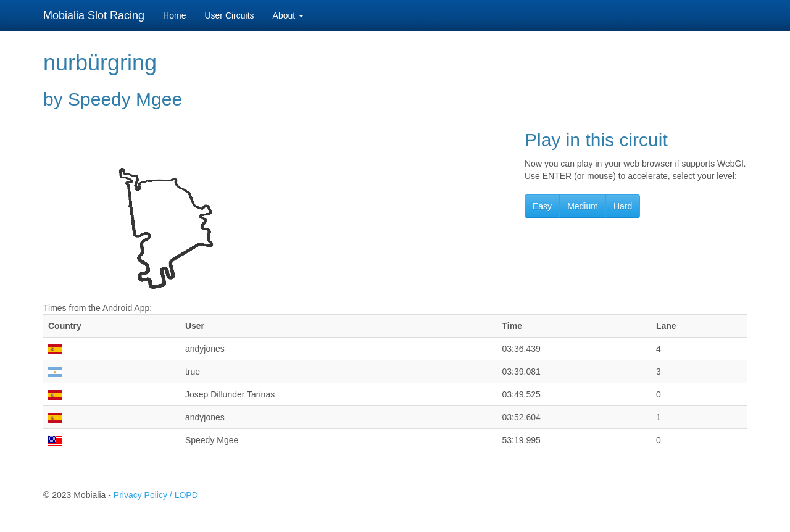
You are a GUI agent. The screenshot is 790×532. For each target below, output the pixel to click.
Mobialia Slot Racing (94, 15)
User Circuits (229, 15)
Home (174, 15)
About (288, 15)
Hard (623, 206)
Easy (542, 206)
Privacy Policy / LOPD (156, 495)
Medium (583, 206)
